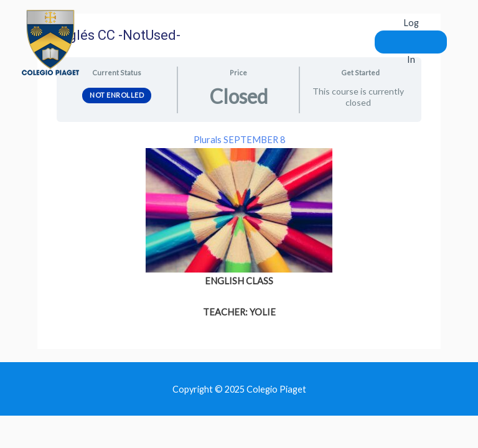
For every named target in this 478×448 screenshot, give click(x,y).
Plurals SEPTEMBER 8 (239, 140)
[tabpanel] (239, 226)
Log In (411, 41)
